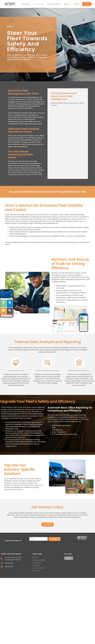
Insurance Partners (54, 4)
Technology (26, 4)
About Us (67, 4)
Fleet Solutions (39, 4)
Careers (77, 4)
